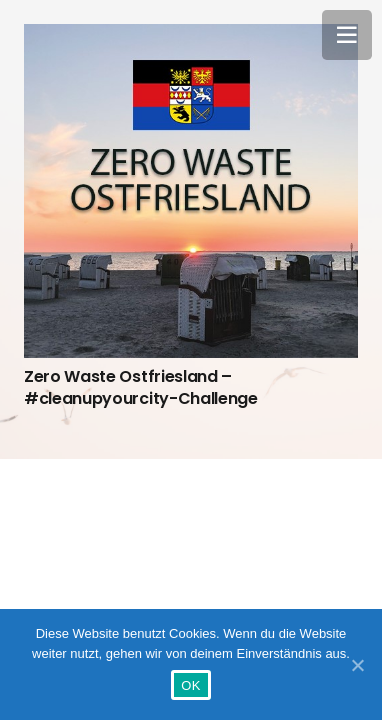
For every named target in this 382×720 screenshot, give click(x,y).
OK (190, 685)
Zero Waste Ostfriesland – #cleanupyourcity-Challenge (141, 387)
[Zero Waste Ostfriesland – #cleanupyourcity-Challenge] (191, 191)
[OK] (357, 665)
